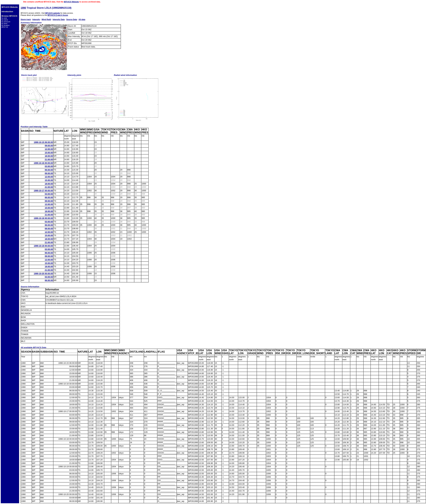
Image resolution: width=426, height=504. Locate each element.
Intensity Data (59, 20)
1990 (23, 8)
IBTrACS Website (71, 2)
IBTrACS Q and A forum (58, 15)
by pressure (6, 22)
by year (4, 18)
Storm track (26, 20)
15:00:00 (49, 153)
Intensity (36, 20)
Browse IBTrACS (9, 16)
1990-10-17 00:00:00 (43, 191)
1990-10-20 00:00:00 (43, 274)
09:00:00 (49, 146)
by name (5, 20)
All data (82, 20)
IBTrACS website (53, 13)
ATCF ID (5, 27)
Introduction (7, 12)
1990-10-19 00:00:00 (43, 246)
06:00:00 (49, 170)
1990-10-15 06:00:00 (43, 142)
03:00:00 (49, 166)
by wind (4, 23)
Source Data (72, 20)
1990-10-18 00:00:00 (43, 218)
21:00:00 (49, 159)
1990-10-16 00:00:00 (43, 163)
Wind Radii (46, 20)
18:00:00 (49, 156)
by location (6, 25)
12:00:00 (49, 149)
